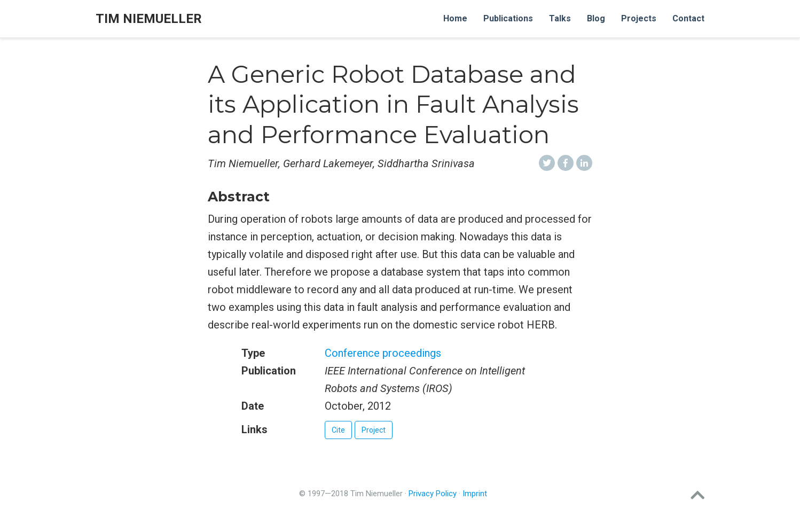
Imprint (475, 494)
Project (374, 430)
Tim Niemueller (149, 19)
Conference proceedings (383, 353)
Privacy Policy (433, 494)
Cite (338, 430)
